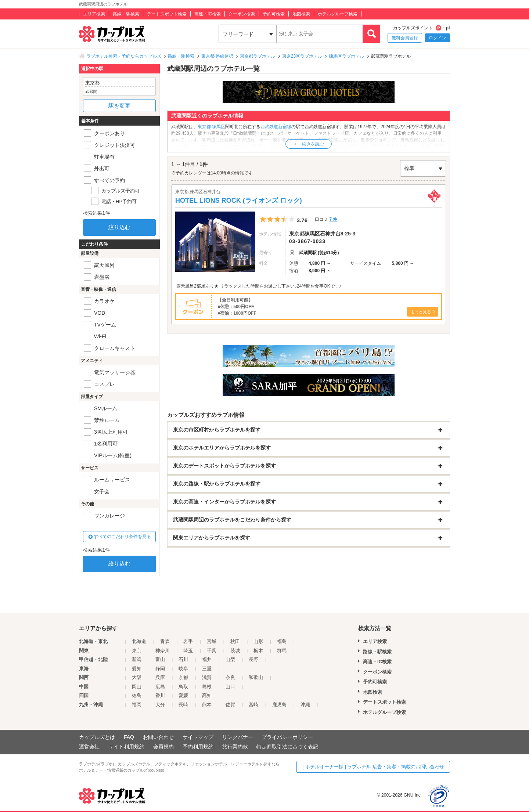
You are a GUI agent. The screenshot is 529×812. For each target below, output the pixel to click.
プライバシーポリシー (287, 737)
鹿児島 (279, 705)
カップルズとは (97, 737)
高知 (207, 695)
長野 (253, 659)
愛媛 (183, 695)
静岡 (160, 669)
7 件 (333, 219)
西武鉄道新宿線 (276, 127)
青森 (165, 641)
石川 (183, 659)
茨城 (235, 651)
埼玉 (188, 651)
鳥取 (183, 687)
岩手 (188, 641)
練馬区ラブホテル (346, 56)
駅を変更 (119, 106)
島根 (207, 687)
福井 (207, 659)
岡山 (137, 687)
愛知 (137, 669)
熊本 (207, 705)
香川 (160, 695)
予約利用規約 (198, 747)
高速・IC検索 (208, 14)
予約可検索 (274, 14)
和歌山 (256, 677)
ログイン (438, 38)
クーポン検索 (242, 14)
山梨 (230, 659)
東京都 (204, 127)
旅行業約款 (235, 747)
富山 (160, 659)
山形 (258, 641)
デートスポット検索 (167, 14)
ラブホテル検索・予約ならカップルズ (124, 56)
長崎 (183, 705)
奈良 (230, 677)
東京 (137, 651)
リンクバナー (238, 737)
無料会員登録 (405, 38)
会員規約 (163, 747)
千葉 (212, 651)
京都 (183, 677)
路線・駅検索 (126, 14)
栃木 (258, 651)
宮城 (212, 641)
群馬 (282, 651)
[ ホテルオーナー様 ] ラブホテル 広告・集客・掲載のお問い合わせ (373, 767)
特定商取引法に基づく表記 (287, 747)
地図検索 (301, 14)
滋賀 (207, 677)
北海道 (139, 641)
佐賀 (230, 705)
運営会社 (89, 747)
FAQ (129, 737)
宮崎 (253, 705)
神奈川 (163, 651)
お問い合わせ (158, 737)
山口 (230, 687)
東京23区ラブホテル (302, 56)
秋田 (235, 641)
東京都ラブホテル (258, 56)
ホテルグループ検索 (338, 14)
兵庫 (160, 677)
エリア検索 (94, 14)
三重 (207, 669)
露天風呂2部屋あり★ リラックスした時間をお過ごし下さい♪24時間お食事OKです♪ (259, 286)
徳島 (137, 695)
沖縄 (305, 705)
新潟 (137, 659)
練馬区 (219, 127)
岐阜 (183, 669)
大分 (160, 705)
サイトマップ (198, 737)
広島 (160, 687)
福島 (282, 641)
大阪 (137, 677)
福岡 (137, 705)
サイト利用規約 (126, 747)
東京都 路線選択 (217, 56)
